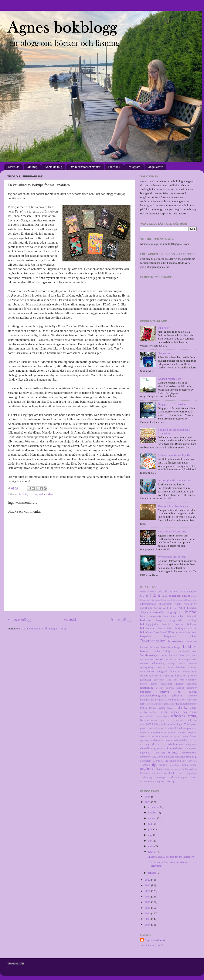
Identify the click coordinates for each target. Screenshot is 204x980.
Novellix (154, 720)
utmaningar (175, 769)
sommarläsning (166, 752)
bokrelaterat (176, 641)
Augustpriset (174, 612)
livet (184, 700)
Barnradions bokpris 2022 (173, 531)
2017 (148, 908)
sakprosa (192, 732)
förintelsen (181, 676)
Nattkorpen (164, 353)
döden (182, 663)
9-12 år (23, 494)
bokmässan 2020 (180, 632)
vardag (185, 769)
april (151, 841)
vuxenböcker (170, 773)
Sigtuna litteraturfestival (185, 736)
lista (179, 700)
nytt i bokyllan (188, 720)
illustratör (192, 688)
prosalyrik (192, 728)
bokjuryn (180, 628)
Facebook (114, 167)
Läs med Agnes (161, 704)
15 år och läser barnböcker (173, 506)
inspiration (146, 692)
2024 (148, 797)
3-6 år (177, 591)
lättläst (193, 708)
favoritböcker (147, 672)
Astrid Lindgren (188, 608)
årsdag (194, 777)
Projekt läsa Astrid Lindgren (171, 728)
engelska (161, 668)
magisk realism (149, 712)
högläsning (166, 684)
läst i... (183, 708)
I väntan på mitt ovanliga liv (174, 455)
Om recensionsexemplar (85, 167)
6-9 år (144, 596)
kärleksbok (170, 700)
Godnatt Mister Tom (169, 379)
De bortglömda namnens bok (174, 480)
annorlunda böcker (151, 608)
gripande (192, 676)
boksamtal (155, 647)
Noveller (145, 720)
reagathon (145, 732)
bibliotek (192, 616)
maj (151, 835)
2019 (148, 897)
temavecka (192, 761)
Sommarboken (175, 748)
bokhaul (192, 624)
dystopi (172, 663)
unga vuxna (189, 765)
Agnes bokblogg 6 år (186, 600)
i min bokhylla (165, 688)
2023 (148, 802)
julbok (193, 692)
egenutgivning (147, 668)
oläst (142, 724)
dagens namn (191, 659)
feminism (175, 672)
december (154, 807)
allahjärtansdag (148, 604)
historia (144, 684)
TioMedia (145, 765)
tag (166, 761)
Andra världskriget (186, 604)
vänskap (160, 777)
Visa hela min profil (152, 945)
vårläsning (146, 777)
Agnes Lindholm (155, 940)
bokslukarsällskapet (171, 647)
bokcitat (179, 624)
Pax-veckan (170, 724)
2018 (148, 902)
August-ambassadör (152, 612)
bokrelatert (192, 642)
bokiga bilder (165, 628)
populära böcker (148, 728)
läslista (144, 708)
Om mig (32, 167)
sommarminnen (189, 753)
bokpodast (146, 636)
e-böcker (193, 663)
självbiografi (146, 740)
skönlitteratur (175, 744)
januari (152, 873)
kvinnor (159, 700)
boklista (192, 628)
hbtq (182, 680)
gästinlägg (146, 680)
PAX (148, 724)
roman (172, 732)
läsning (162, 708)
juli (150, 824)
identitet (180, 688)
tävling (163, 765)
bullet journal (169, 655)
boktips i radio (150, 651)
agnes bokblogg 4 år (165, 600)
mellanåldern (46, 494)
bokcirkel (167, 624)
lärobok (149, 704)
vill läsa (156, 773)
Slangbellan (191, 744)
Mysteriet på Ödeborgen (172, 557)
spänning (191, 757)
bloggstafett (176, 620)
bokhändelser (148, 628)
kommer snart (147, 700)
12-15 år (167, 591)
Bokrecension (153, 641)
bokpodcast (170, 636)
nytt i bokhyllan (169, 720)
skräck (156, 744)
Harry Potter (172, 680)
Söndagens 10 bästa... (152, 761)
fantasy (192, 667)
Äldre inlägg (121, 620)
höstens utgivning (186, 684)
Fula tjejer (164, 328)
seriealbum (167, 736)
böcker (159, 659)
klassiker (193, 696)
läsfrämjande (190, 704)
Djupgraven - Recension (172, 404)
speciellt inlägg (165, 757)
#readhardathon (147, 592)
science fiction (147, 736)
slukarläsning (148, 748)
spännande (179, 757)
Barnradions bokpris (174, 616)
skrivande (167, 740)
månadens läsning (184, 716)
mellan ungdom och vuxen (178, 712)
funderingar (147, 675)
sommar (161, 748)
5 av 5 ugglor (189, 591)
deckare (144, 663)
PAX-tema (158, 724)
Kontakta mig (53, 167)
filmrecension (189, 672)
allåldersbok (165, 604)
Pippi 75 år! (183, 724)
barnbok (191, 612)
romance (181, 732)
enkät (170, 668)
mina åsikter (163, 716)
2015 (148, 919)
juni (151, 829)
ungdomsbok (149, 769)
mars (151, 846)
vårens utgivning (188, 773)
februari (153, 852)
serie (158, 736)
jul (179, 692)
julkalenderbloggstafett (153, 695)
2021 (148, 885)
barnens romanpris (151, 616)
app (175, 608)
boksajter (144, 647)
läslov (153, 708)
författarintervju (164, 675)
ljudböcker (192, 700)
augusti (153, 818)
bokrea (193, 636)
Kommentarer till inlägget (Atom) (46, 628)
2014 (148, 925)
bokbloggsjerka (149, 624)
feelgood (162, 671)
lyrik (143, 704)
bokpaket (192, 632)
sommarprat (146, 757)
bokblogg (192, 620)
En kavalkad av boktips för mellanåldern (171, 857)
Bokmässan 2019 (163, 632)
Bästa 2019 (184, 655)
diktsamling (158, 663)
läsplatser (171, 708)
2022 (148, 880)
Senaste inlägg (19, 620)
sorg (154, 757)
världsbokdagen (178, 777)
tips (154, 765)
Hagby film (158, 680)
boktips (33, 494)
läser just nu (176, 704)
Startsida (14, 167)
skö (163, 744)
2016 (148, 913)
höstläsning (147, 688)
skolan (157, 740)
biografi (160, 620)
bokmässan (147, 632)
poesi (194, 724)
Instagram (134, 167)
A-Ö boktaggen (171, 596)
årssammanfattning (150, 781)
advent (186, 596)
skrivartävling (181, 740)
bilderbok (146, 620)
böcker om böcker (174, 659)
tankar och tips (177, 761)
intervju (164, 692)
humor (154, 684)
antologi (167, 608)
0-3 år (158, 592)
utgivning (164, 769)
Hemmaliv (191, 680)
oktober (153, 812)
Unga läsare (155, 167)
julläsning (178, 695)
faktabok (180, 668)
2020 (148, 891)
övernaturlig (167, 781)
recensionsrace (159, 732)
